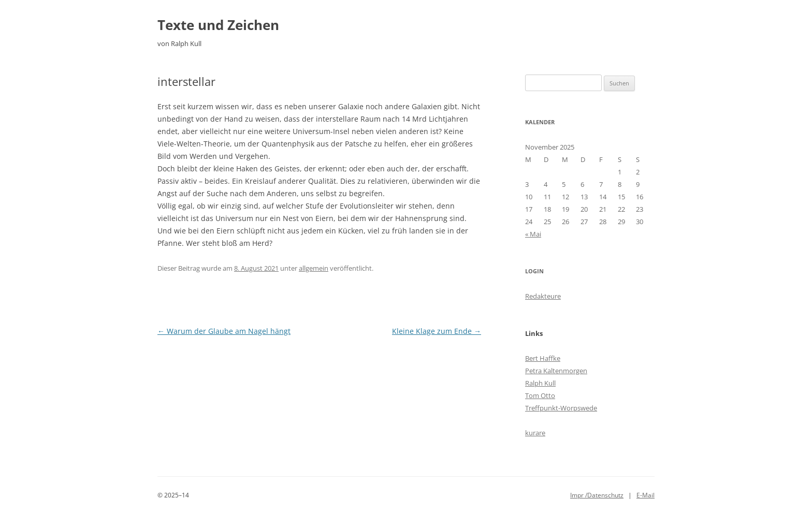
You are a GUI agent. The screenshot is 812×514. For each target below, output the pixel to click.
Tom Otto (540, 395)
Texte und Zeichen (218, 25)
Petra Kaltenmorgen (556, 371)
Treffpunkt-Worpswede (561, 408)
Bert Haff (539, 358)
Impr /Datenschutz (597, 495)
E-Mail (646, 495)
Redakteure (543, 296)
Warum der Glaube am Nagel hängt (224, 331)
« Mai (533, 234)
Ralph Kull (540, 383)
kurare (535, 433)
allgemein (314, 268)
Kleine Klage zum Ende (437, 331)
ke (557, 358)
